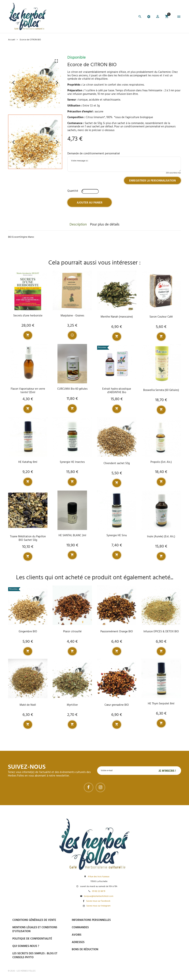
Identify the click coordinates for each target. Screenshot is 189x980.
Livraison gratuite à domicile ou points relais (156, 937)
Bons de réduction (85, 950)
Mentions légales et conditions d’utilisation (35, 929)
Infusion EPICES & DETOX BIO (161, 632)
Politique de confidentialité (32, 939)
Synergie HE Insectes (72, 462)
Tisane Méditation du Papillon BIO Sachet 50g (28, 538)
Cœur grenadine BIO (117, 705)
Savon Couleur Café (161, 317)
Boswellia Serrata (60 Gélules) (161, 390)
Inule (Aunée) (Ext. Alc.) (161, 537)
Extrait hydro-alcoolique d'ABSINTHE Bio (117, 391)
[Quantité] (90, 191)
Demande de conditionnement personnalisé (94, 154)
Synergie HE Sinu (117, 535)
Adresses (78, 942)
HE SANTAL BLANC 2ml (72, 535)
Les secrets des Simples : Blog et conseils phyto (35, 956)
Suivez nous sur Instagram (98, 906)
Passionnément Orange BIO (117, 632)
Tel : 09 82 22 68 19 (147, 958)
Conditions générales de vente (34, 920)
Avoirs (77, 935)
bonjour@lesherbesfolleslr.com (99, 896)
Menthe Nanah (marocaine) (117, 317)
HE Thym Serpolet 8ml (161, 704)
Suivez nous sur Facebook (98, 901)
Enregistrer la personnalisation (152, 181)
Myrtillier (72, 705)
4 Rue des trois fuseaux (99, 877)
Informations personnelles (91, 920)
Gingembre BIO (28, 632)
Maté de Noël (28, 705)
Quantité (73, 191)
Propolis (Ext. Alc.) (161, 462)
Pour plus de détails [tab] (105, 225)
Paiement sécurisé (148, 920)
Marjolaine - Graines (72, 316)
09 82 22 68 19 (99, 891)
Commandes (80, 928)
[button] (158, 17)
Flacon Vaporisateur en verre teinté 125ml (28, 391)
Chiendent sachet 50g (117, 463)
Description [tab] (78, 225)
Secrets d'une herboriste (28, 316)
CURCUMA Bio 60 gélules (72, 389)
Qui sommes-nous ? (26, 946)
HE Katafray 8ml (28, 462)
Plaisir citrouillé (72, 632)
